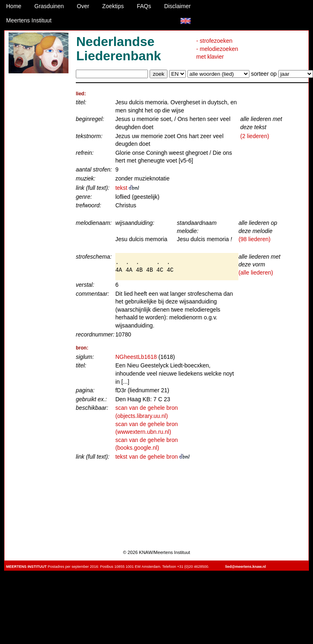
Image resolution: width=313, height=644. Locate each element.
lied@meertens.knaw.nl (246, 567)
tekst (127, 188)
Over (83, 6)
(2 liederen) (255, 136)
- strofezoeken (215, 41)
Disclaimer (177, 6)
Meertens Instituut (29, 20)
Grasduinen (49, 6)
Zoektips (113, 6)
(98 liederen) (255, 239)
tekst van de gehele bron (152, 457)
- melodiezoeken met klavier (217, 53)
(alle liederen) (256, 273)
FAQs (144, 6)
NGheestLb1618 (136, 357)
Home (14, 6)
